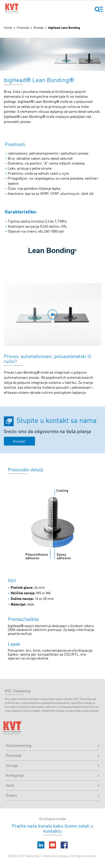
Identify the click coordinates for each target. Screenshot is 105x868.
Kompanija (52, 775)
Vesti (52, 785)
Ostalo (52, 795)
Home (8, 27)
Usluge (52, 765)
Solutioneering (52, 745)
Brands (39, 27)
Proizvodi (23, 27)
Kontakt (19, 441)
